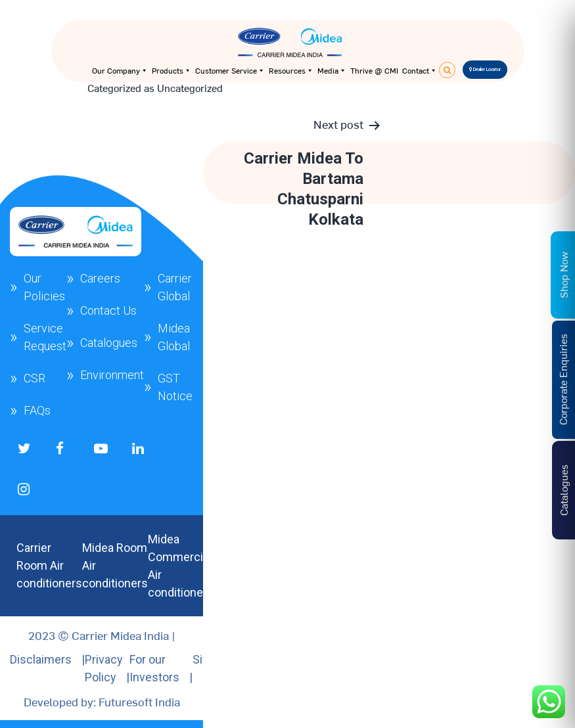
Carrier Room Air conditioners (49, 565)
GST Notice (175, 387)
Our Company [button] (120, 70)
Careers (100, 278)
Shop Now (563, 275)
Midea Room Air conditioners (115, 565)
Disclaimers (41, 659)
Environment (112, 375)
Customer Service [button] (230, 70)
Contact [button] (420, 70)
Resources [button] (291, 70)
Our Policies (44, 287)
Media (332, 70)
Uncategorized (190, 87)
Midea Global (174, 337)
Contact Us (108, 310)
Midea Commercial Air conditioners (181, 566)
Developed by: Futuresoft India (102, 701)
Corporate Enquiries (563, 380)
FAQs (37, 410)
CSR (34, 378)
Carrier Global (175, 287)
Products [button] (172, 70)
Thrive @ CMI (374, 70)
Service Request (45, 337)
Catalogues (109, 343)
